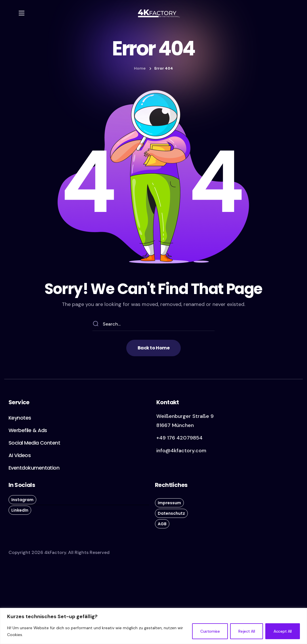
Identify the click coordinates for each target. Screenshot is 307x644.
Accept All (283, 631)
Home (140, 68)
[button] (153, 348)
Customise (210, 631)
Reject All (247, 631)
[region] (153, 626)
